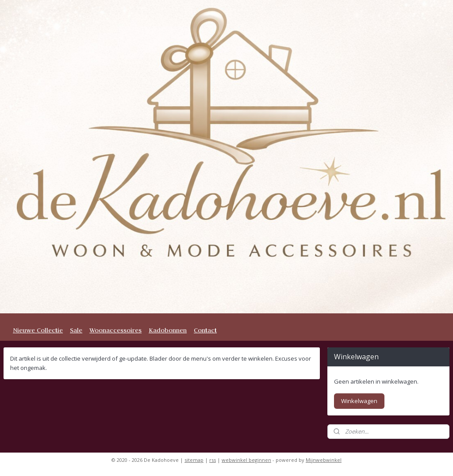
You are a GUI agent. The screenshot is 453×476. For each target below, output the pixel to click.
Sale (76, 330)
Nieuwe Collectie (38, 330)
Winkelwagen (359, 401)
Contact (205, 330)
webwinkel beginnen (246, 460)
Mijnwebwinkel (324, 460)
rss (213, 460)
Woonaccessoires (115, 330)
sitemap (194, 460)
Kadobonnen (168, 330)
